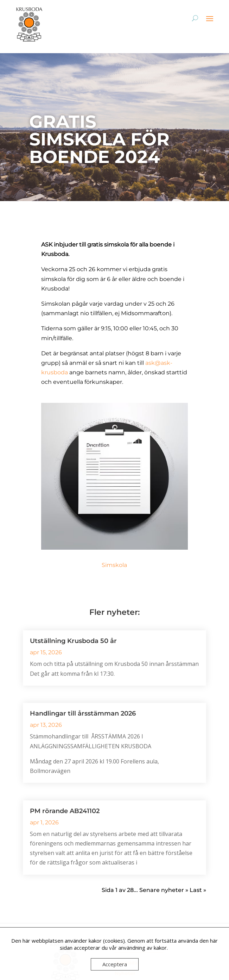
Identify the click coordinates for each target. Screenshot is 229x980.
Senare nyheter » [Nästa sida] (164, 890)
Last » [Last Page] (198, 890)
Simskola (114, 565)
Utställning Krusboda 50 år (73, 641)
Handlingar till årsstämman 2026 (83, 713)
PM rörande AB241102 (65, 811)
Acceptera (115, 964)
